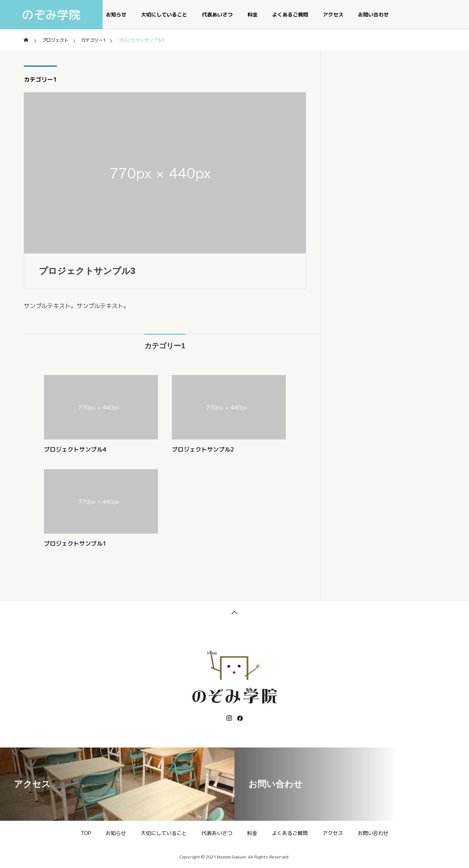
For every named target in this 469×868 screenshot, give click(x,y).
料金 (252, 14)
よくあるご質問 (290, 14)
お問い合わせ (373, 14)
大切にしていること (164, 14)
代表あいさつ (217, 14)
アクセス (333, 14)
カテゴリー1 (40, 79)
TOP (86, 833)
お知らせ (116, 14)
